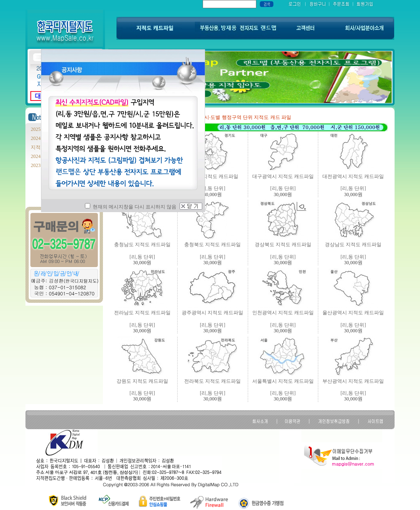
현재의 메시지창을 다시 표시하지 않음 (131, 207)
